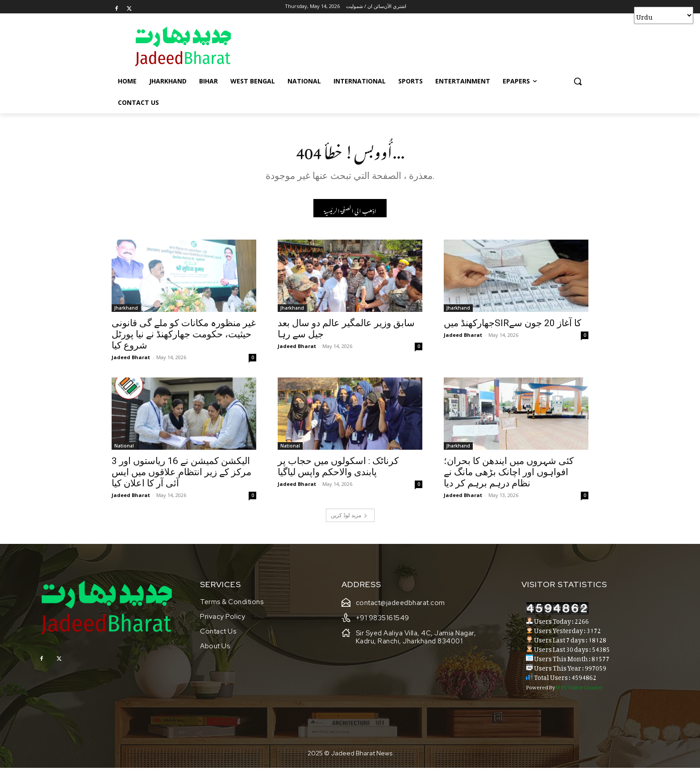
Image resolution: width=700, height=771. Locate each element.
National (124, 448)
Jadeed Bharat (131, 360)
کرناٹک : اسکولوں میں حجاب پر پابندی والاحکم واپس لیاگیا (338, 469)
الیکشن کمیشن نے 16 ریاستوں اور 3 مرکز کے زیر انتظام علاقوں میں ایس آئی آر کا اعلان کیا (181, 475)
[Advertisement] (417, 46)
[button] (578, 81)
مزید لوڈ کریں (349, 518)
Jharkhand (126, 311)
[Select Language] (664, 15)
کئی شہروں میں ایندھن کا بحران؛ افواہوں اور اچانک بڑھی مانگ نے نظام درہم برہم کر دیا (509, 475)
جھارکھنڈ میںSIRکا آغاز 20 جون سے (512, 326)
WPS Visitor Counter (579, 689)
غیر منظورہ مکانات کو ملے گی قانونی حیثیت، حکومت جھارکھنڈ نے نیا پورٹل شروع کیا (184, 337)
